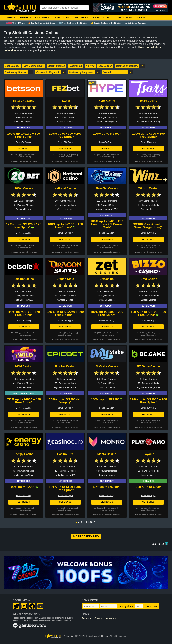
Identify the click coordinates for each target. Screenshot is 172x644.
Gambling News (123, 18)
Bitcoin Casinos (56, 66)
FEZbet (65, 101)
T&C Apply (19, 155)
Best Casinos (12, 66)
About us (111, 618)
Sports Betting (102, 18)
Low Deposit (105, 66)
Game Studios (81, 18)
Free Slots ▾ (42, 18)
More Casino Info (86, 536)
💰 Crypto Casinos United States (106, 23)
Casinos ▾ (25, 18)
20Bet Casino (24, 188)
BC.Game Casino (148, 366)
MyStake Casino (107, 366)
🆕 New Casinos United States (73, 23)
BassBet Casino (107, 188)
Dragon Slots (65, 279)
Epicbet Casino (65, 366)
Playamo (148, 454)
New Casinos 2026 (34, 66)
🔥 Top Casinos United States (42, 23)
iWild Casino (24, 366)
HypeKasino (107, 101)
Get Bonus (24, 149)
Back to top (158, 544)
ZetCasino (107, 279)
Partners (86, 618)
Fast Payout (76, 66)
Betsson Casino (24, 101)
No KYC (90, 66)
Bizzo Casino (148, 279)
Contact (98, 618)
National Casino (65, 188)
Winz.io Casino (148, 188)
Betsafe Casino (24, 279)
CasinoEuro (65, 454)
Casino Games (61, 18)
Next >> (92, 522)
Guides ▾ (141, 18)
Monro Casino (107, 454)
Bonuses (11, 18)
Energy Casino (24, 454)
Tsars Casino (148, 101)
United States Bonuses (136, 23)
